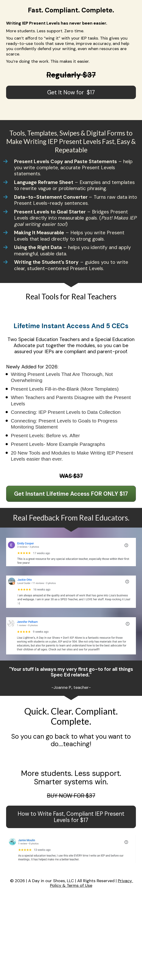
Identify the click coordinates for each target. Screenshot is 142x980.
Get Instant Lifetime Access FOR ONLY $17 (71, 494)
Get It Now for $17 (71, 92)
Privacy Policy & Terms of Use (92, 883)
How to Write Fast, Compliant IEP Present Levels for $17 (71, 817)
